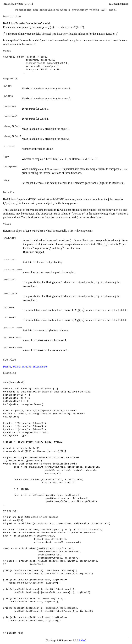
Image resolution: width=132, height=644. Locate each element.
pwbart (7, 367)
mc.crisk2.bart (38, 367)
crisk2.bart (20, 367)
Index (82, 640)
